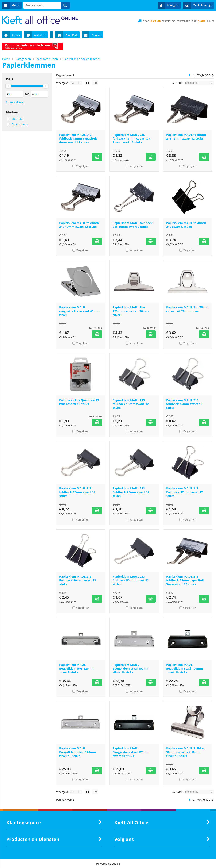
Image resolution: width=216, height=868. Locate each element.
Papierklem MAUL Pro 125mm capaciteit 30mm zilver (131, 311)
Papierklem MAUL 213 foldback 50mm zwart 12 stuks (131, 580)
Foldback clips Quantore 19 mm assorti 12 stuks (79, 402)
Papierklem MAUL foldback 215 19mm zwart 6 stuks (133, 225)
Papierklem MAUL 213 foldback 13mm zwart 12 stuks (131, 404)
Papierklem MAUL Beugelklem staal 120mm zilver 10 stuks (78, 752)
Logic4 (116, 864)
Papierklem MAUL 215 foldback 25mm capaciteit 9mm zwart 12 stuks (185, 580)
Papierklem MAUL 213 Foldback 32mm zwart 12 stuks (185, 492)
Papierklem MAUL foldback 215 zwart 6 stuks (186, 225)
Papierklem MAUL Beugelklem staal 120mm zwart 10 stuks (131, 752)
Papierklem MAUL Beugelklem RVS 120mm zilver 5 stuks (77, 669)
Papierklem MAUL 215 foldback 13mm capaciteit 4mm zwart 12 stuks (78, 139)
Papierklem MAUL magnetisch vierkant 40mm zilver (79, 311)
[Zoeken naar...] (66, 5)
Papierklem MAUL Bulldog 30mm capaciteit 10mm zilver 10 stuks (185, 752)
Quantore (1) (20, 124)
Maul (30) (17, 119)
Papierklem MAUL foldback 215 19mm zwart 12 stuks (79, 225)
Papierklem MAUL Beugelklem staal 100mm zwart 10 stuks (185, 669)
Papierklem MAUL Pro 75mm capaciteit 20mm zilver (187, 309)
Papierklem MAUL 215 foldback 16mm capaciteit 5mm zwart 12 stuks (132, 139)
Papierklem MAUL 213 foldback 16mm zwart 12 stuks (184, 404)
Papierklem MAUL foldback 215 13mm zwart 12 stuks (186, 137)
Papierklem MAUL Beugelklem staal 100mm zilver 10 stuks (131, 669)
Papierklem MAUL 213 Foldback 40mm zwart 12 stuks (78, 580)
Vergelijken (83, 166)
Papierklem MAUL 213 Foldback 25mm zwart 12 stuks (131, 492)
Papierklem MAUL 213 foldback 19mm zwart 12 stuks (77, 492)
